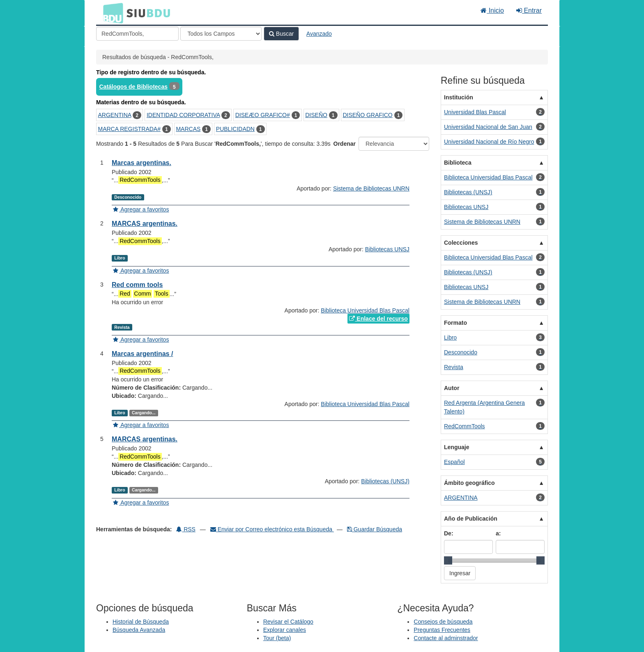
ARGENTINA (115, 115)
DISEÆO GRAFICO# (263, 115)
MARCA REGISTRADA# (129, 129)
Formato (455, 323)
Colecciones (461, 243)
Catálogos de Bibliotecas (133, 87)
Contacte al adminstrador (446, 638)
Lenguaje (457, 447)
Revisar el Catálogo (288, 622)
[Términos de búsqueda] (137, 34)
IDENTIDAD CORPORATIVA (183, 115)
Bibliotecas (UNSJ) (385, 481)
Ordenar (345, 144)
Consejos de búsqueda (443, 622)
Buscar (281, 34)
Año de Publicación (471, 519)
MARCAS (188, 129)
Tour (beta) (277, 638)
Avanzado (319, 34)
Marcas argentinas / (142, 354)
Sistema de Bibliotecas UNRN (371, 188)
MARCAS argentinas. (145, 224)
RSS (186, 529)
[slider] (448, 560)
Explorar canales (285, 630)
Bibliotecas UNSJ (387, 249)
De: (449, 533)
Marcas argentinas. (141, 163)
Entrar (529, 10)
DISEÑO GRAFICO (367, 115)
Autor (452, 388)
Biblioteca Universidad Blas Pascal (365, 310)
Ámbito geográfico (469, 483)
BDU (111, 13)
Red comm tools (137, 285)
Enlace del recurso (378, 319)
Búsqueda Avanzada (139, 630)
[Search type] (221, 34)
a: (498, 533)
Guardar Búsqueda (375, 529)
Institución (459, 97)
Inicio (492, 10)
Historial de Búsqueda (141, 622)
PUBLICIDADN (235, 129)
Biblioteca (458, 163)
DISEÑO (316, 115)
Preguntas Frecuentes (442, 630)
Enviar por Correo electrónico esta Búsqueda (272, 529)
